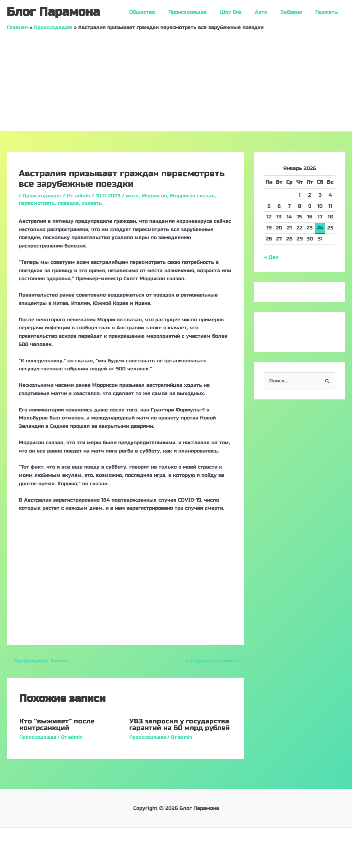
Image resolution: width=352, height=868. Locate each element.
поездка (68, 203)
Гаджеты (329, 12)
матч (132, 196)
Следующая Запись (215, 661)
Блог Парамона (53, 12)
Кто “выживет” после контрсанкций (57, 725)
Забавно (296, 12)
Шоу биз (242, 12)
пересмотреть (37, 203)
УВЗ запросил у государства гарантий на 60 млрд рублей (180, 725)
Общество (160, 12)
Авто (269, 12)
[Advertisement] (176, 81)
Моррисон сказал (192, 196)
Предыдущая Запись (38, 661)
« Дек (271, 257)
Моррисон (154, 196)
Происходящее (203, 12)
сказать (92, 203)
